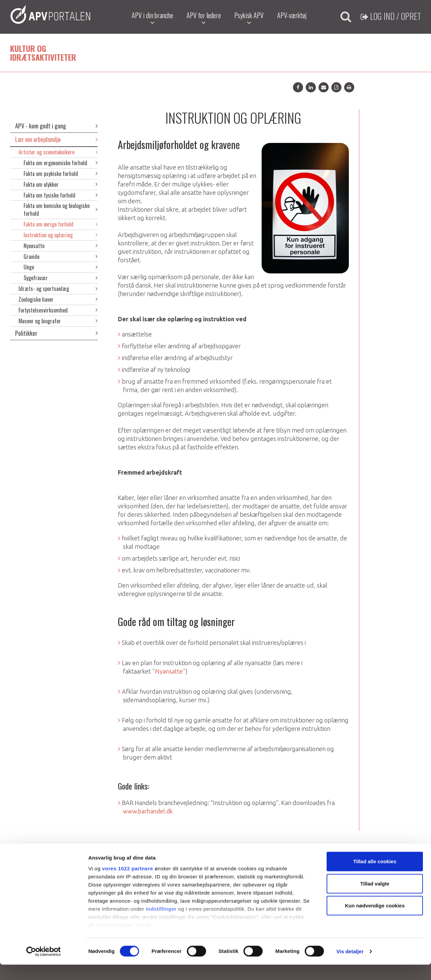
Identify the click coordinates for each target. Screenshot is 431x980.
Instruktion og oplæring (61, 235)
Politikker (56, 333)
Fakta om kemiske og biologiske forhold (61, 210)
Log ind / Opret (391, 16)
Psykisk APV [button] (248, 18)
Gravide (61, 257)
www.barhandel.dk (148, 811)
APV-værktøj (291, 15)
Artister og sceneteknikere (58, 152)
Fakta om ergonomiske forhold (61, 163)
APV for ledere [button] (203, 18)
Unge (61, 267)
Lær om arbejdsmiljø (56, 139)
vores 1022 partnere (127, 884)
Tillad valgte (375, 899)
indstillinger (161, 924)
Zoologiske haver (58, 299)
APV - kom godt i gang (56, 126)
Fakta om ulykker (61, 184)
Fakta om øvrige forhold (61, 224)
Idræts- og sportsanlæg (58, 289)
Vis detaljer (350, 967)
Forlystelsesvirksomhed (58, 310)
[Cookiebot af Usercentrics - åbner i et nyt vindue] (44, 967)
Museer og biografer (58, 321)
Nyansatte (61, 246)
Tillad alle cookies (375, 877)
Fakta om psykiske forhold (61, 174)
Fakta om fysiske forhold (61, 195)
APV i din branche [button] (152, 18)
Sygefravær (61, 278)
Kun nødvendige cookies (375, 921)
